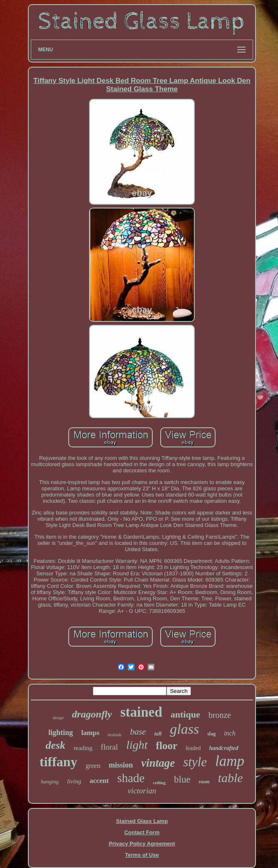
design (58, 718)
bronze (220, 715)
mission (121, 765)
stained (141, 712)
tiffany (58, 762)
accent (99, 781)
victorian (142, 791)
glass (184, 729)
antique (185, 714)
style (195, 762)
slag (211, 734)
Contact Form (142, 832)
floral (109, 747)
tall (158, 734)
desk (55, 745)
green (93, 766)
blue (182, 779)
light (137, 745)
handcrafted (224, 748)
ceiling (159, 783)
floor (167, 746)
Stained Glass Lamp (142, 821)
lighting (61, 733)
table (231, 778)
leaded (193, 748)
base (138, 732)
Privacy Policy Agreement (142, 844)
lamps (90, 733)
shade (131, 778)
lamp (230, 761)
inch (230, 733)
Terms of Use (142, 855)
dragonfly (92, 714)
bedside (115, 735)
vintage (158, 763)
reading (83, 748)
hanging (50, 781)
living (74, 781)
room (204, 782)
